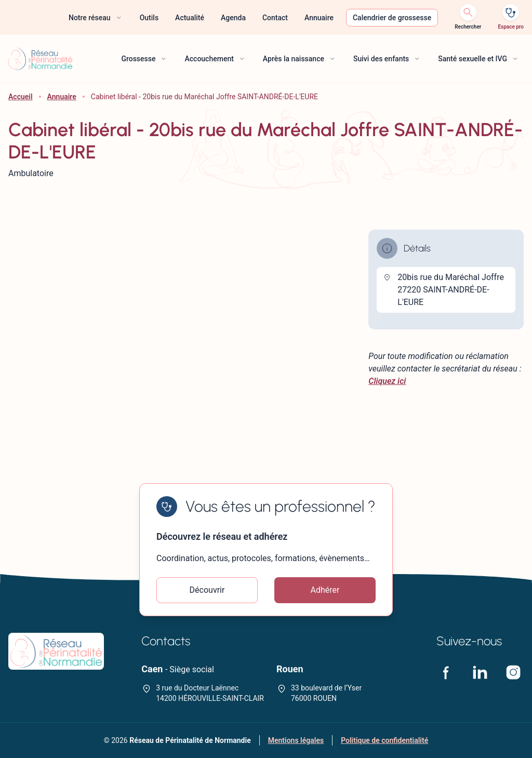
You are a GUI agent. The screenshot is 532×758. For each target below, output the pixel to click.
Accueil (21, 97)
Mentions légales (296, 740)
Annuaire (62, 97)
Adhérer (325, 590)
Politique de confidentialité (384, 740)
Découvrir (207, 590)
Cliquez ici (387, 381)
